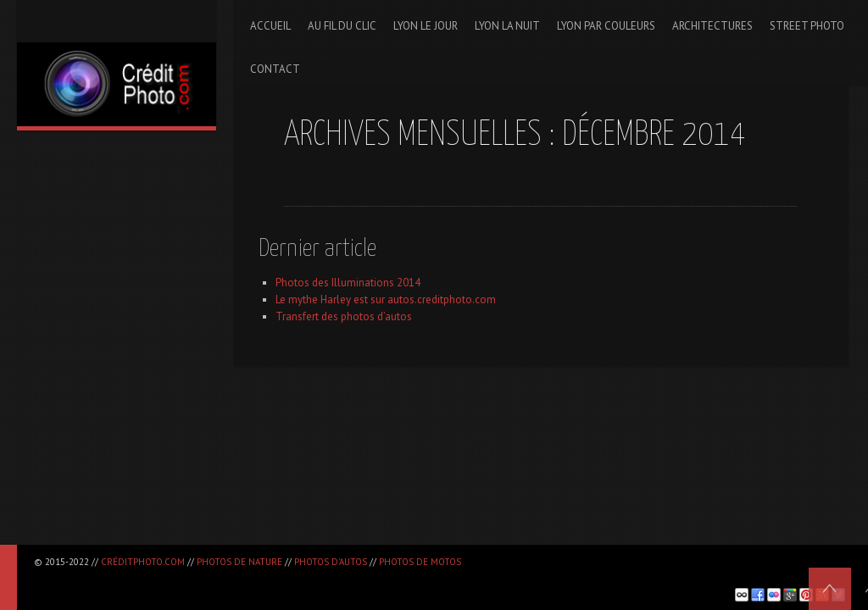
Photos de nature (239, 562)
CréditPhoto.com (143, 562)
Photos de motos (420, 562)
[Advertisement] (232, 577)
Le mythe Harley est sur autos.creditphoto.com (386, 299)
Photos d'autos (331, 562)
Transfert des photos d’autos (344, 316)
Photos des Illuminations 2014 (348, 283)
